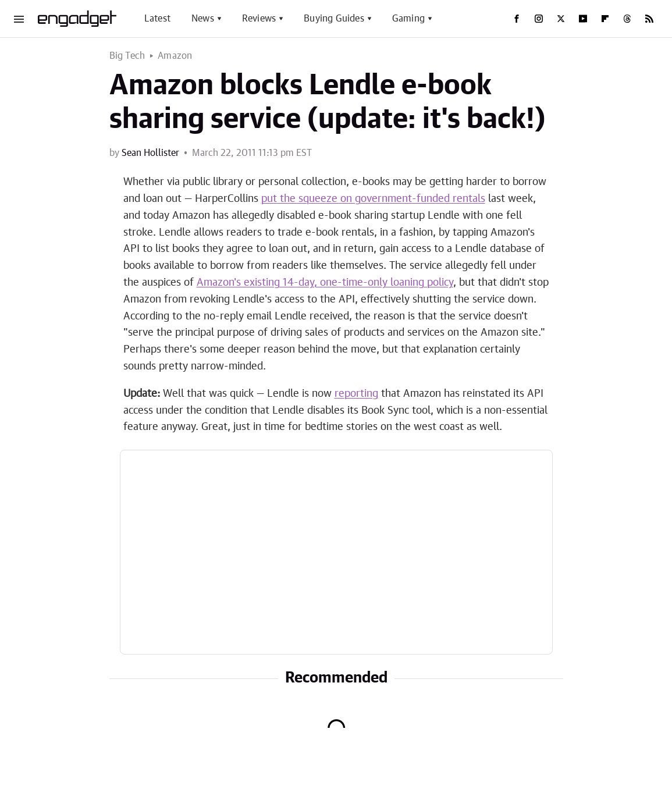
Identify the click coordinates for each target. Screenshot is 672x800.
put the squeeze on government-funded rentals (373, 199)
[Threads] (627, 19)
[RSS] (649, 19)
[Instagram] (539, 19)
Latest (157, 19)
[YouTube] (583, 19)
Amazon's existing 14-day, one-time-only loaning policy (325, 283)
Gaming (408, 19)
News (203, 19)
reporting (356, 394)
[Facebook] (517, 19)
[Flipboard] (605, 19)
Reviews (259, 19)
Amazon (175, 56)
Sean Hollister (150, 153)
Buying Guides (334, 19)
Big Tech (127, 56)
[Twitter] (561, 19)
